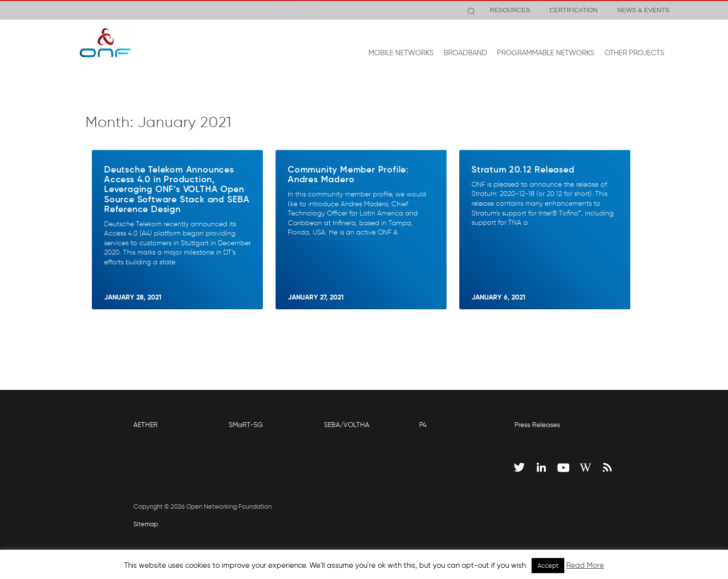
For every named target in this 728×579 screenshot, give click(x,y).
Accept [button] (548, 566)
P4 (423, 425)
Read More (585, 565)
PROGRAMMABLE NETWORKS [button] (546, 53)
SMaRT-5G (246, 425)
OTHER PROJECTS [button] (634, 53)
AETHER (146, 425)
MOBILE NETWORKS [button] (401, 53)
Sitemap (146, 524)
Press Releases (537, 425)
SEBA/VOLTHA (347, 425)
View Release (297, 10)
